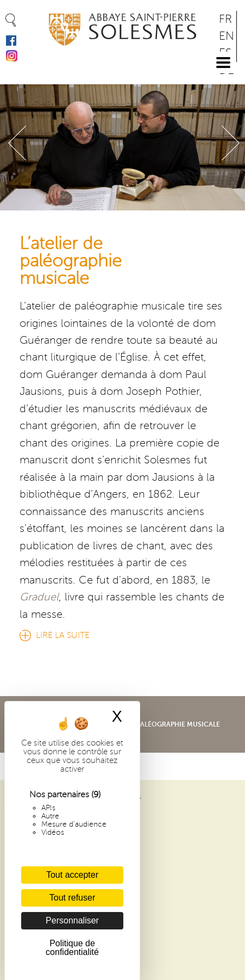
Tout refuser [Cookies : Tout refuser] (72, 898)
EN (227, 36)
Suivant (231, 143)
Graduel (39, 597)
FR (225, 19)
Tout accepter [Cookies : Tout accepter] (72, 875)
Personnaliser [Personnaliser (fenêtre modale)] (72, 920)
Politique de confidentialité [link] (72, 948)
